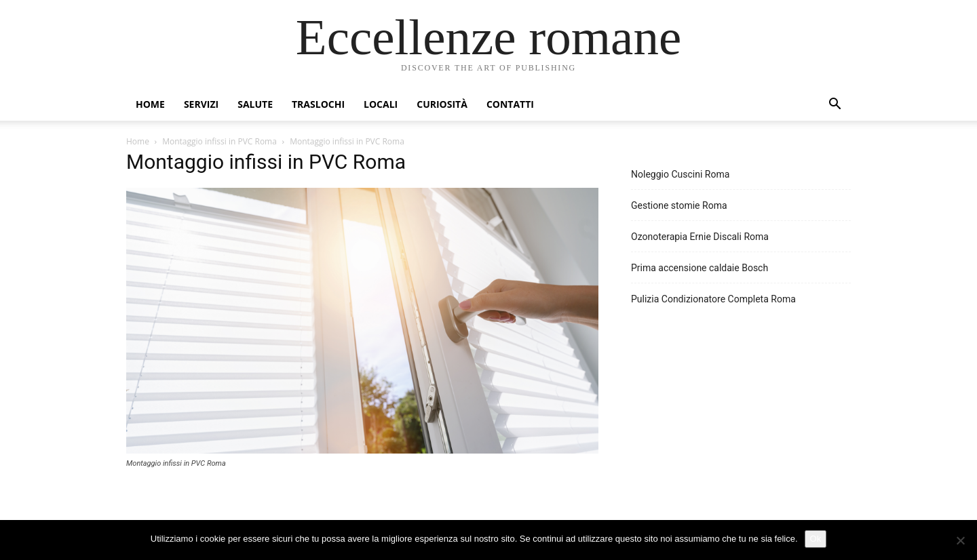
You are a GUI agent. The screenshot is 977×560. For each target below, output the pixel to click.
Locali (381, 104)
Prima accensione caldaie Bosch (700, 268)
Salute (255, 104)
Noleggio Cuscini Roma (680, 174)
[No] (960, 540)
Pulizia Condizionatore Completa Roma (713, 299)
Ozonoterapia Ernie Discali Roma (700, 237)
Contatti (510, 104)
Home (150, 104)
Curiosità (442, 104)
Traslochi (318, 104)
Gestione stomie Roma (679, 205)
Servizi (201, 104)
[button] (835, 105)
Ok (816, 539)
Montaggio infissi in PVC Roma (219, 141)
